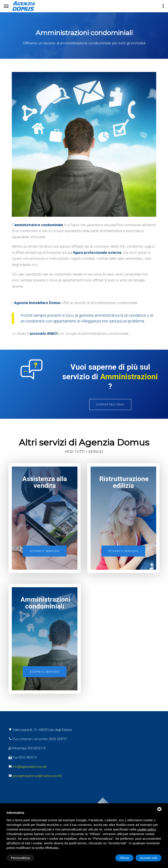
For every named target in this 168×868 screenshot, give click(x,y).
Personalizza (20, 858)
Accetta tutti (149, 858)
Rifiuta (124, 858)
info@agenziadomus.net (30, 767)
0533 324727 (58, 739)
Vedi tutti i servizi (84, 452)
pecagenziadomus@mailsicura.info (37, 776)
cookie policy (147, 829)
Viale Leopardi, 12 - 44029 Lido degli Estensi (42, 730)
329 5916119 (36, 748)
